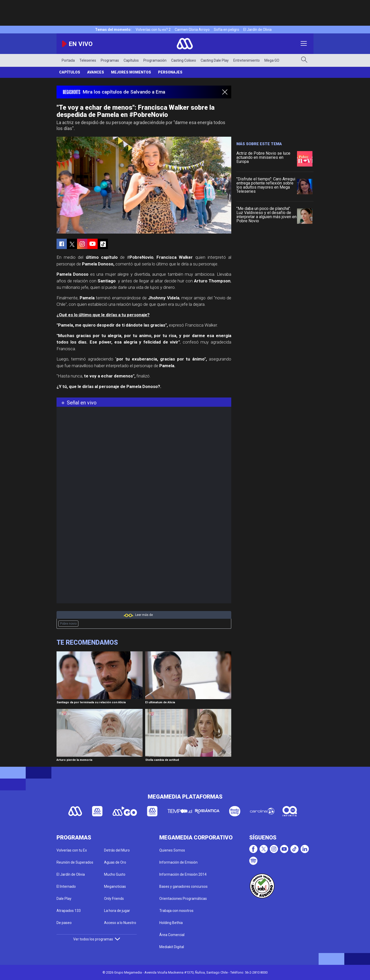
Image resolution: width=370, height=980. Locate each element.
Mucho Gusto (115, 874)
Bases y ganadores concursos (183, 886)
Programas (110, 60)
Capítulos (131, 60)
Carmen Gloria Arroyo (192, 30)
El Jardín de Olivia (257, 30)
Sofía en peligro (226, 30)
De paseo (64, 923)
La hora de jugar (117, 911)
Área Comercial (172, 935)
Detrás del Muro (117, 850)
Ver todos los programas (97, 939)
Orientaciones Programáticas (183, 899)
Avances (96, 72)
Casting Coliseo (184, 60)
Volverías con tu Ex (72, 850)
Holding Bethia (171, 923)
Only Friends (114, 899)
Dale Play (64, 899)
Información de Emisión (178, 862)
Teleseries (88, 60)
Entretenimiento (247, 60)
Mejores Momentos (131, 72)
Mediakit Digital (172, 947)
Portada (68, 60)
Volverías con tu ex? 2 (153, 30)
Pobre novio (68, 624)
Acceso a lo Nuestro (120, 923)
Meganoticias (115, 886)
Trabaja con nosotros (176, 911)
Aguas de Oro (115, 862)
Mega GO (272, 60)
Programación (155, 60)
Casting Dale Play (215, 60)
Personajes (170, 72)
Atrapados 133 (69, 911)
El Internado (66, 886)
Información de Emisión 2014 (183, 874)
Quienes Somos (172, 850)
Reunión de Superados (75, 862)
